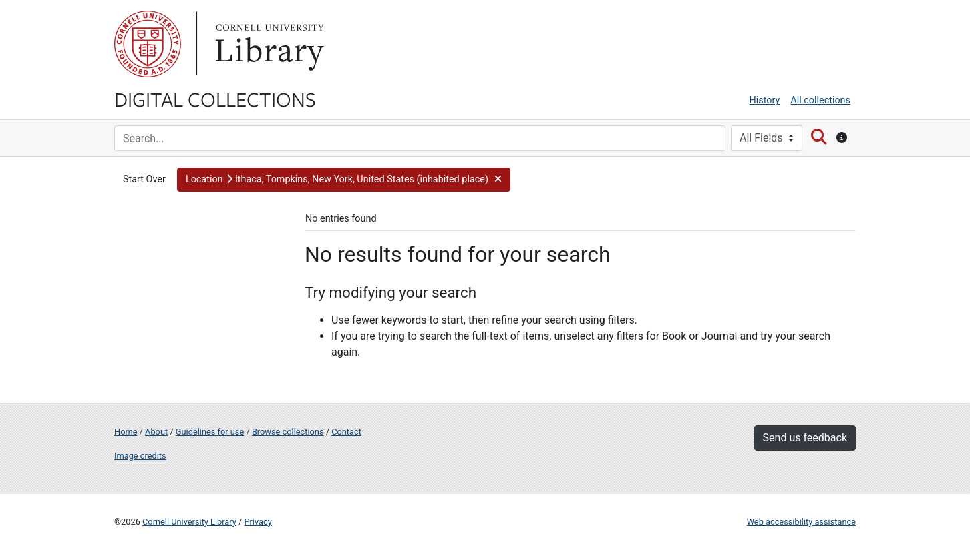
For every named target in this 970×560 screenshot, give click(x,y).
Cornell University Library (189, 522)
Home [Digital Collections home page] (126, 432)
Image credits (140, 456)
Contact (346, 432)
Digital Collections (215, 99)
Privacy (258, 522)
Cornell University (148, 44)
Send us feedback (805, 438)
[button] (344, 180)
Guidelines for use (210, 432)
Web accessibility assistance (801, 522)
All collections (820, 100)
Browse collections (288, 432)
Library (268, 44)
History (765, 100)
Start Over (144, 179)
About (156, 432)
